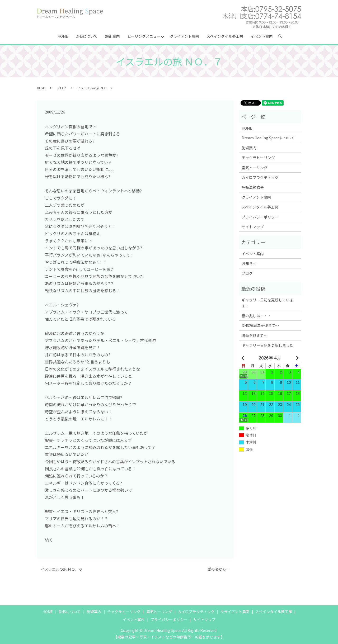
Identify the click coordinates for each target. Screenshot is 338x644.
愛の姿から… (219, 569)
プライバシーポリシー (260, 217)
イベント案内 (262, 36)
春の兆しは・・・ (256, 316)
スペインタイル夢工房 (225, 36)
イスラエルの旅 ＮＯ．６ (62, 569)
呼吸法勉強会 (253, 187)
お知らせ (249, 263)
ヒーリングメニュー (144, 36)
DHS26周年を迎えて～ (260, 325)
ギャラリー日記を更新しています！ (267, 303)
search (283, 37)
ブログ (62, 88)
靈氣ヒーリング (255, 168)
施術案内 (112, 36)
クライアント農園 (184, 36)
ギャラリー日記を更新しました (267, 345)
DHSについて (87, 36)
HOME (63, 36)
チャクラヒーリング (258, 158)
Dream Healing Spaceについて (268, 138)
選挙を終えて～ (254, 335)
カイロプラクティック (260, 177)
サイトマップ (253, 227)
